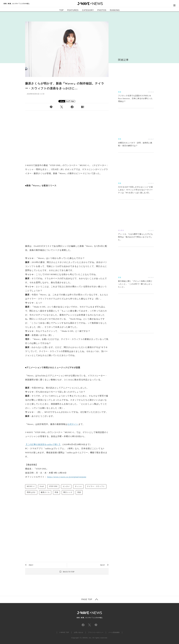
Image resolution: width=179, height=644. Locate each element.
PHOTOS (102, 10)
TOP (61, 10)
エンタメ (66, 486)
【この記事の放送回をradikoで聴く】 (43, 444)
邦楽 (56, 492)
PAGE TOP (87, 599)
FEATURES (73, 10)
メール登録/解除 (114, 632)
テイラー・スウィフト (96, 486)
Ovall (42, 486)
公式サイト (73, 424)
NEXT (102, 565)
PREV (31, 565)
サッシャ (78, 486)
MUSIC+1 (31, 486)
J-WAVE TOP (64, 632)
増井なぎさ (31, 492)
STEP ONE (53, 486)
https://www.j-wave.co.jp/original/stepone (67, 477)
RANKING (115, 10)
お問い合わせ (79, 632)
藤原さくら (45, 492)
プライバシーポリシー (96, 632)
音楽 (79, 492)
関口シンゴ (68, 492)
